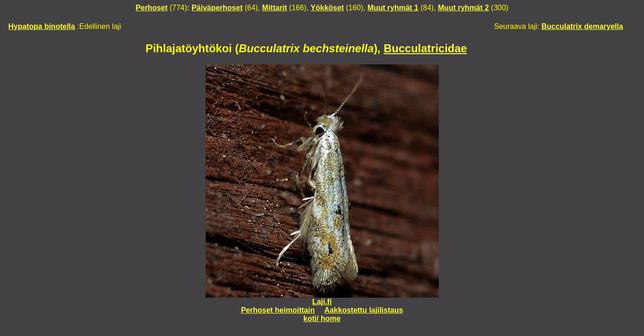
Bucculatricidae (426, 48)
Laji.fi (322, 302)
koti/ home (322, 318)
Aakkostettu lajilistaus (364, 310)
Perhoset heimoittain (278, 310)
